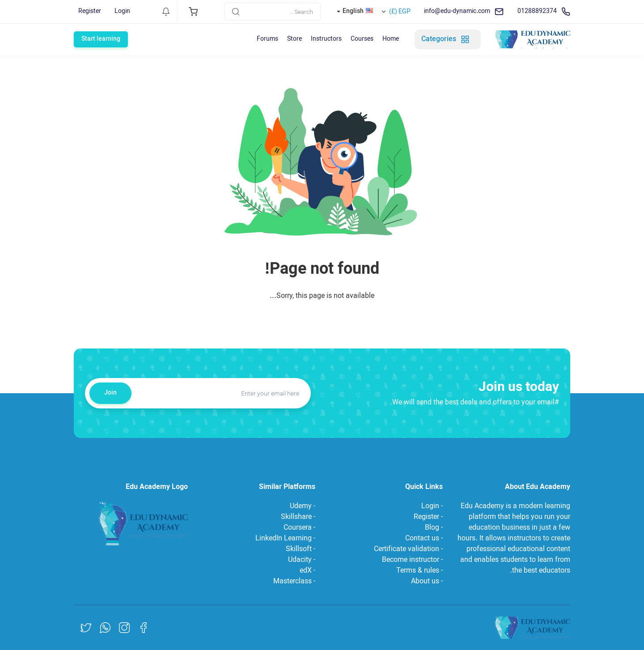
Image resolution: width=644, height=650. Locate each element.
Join (110, 393)
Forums (267, 39)
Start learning (101, 39)
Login (122, 11)
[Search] (273, 12)
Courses (362, 39)
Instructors (326, 39)
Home (391, 39)
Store (294, 39)
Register (90, 11)
